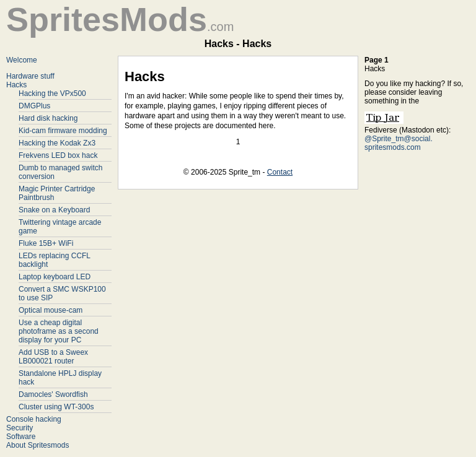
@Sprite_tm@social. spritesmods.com (399, 143)
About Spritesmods (37, 445)
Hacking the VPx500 (52, 94)
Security (20, 428)
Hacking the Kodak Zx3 (57, 143)
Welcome (22, 60)
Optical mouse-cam (51, 310)
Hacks (16, 85)
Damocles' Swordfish (53, 394)
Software (21, 437)
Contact (280, 172)
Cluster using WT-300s (56, 407)
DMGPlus (34, 106)
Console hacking (34, 419)
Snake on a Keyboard (54, 210)
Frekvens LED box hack (58, 155)
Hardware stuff (30, 76)
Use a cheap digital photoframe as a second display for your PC (59, 331)
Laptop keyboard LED (55, 277)
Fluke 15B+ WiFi (46, 243)
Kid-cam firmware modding (63, 131)
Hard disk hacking (48, 118)
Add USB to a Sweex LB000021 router (53, 357)
